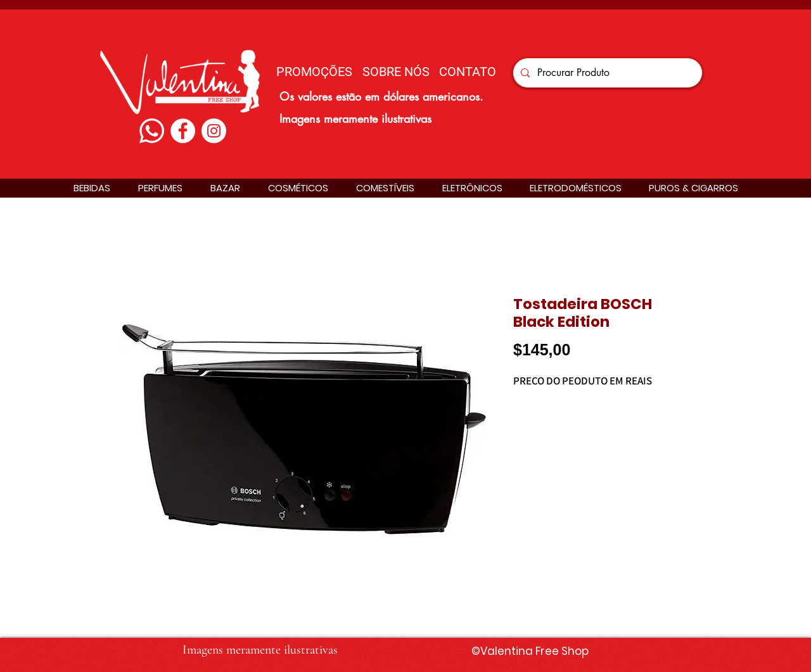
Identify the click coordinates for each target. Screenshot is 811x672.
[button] (92, 188)
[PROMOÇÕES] (314, 71)
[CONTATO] (468, 71)
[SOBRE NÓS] (396, 71)
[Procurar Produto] (606, 73)
